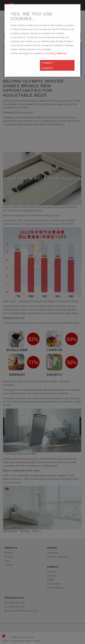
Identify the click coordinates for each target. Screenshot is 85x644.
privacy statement (58, 53)
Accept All (48, 68)
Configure (48, 63)
